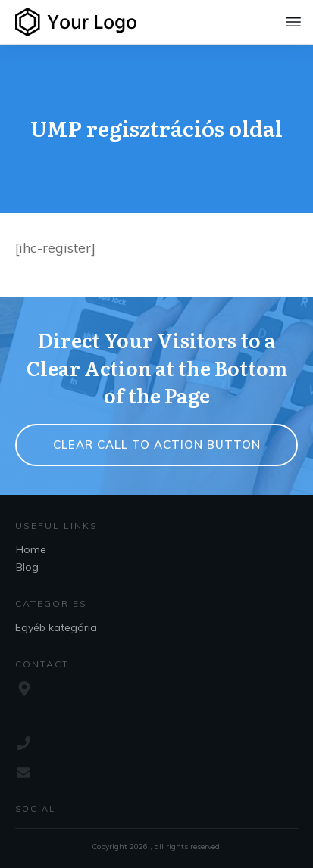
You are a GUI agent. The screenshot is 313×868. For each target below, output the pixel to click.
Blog (27, 567)
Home (31, 549)
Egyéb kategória (56, 627)
